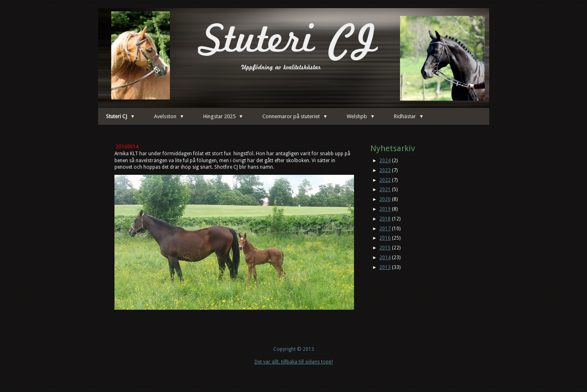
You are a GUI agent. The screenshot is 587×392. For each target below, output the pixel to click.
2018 (385, 219)
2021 (385, 189)
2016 (385, 238)
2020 (385, 199)
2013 (385, 267)
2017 (385, 229)
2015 (385, 248)
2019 (385, 209)
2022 (385, 180)
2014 (385, 258)
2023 (385, 170)
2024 (385, 161)
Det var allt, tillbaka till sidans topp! (294, 362)
